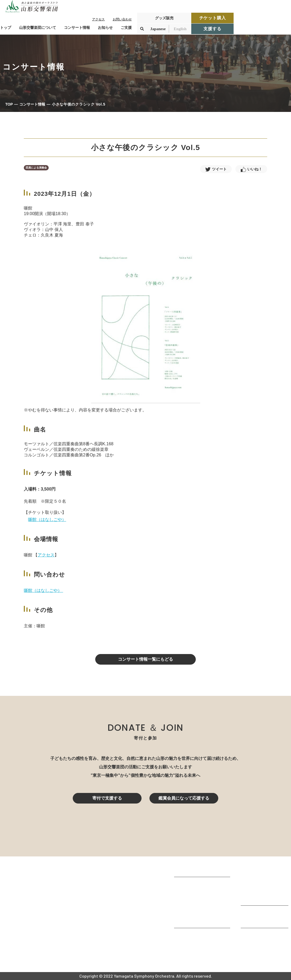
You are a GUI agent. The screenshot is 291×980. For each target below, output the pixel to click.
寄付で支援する (107, 798)
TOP (9, 104)
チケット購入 (213, 18)
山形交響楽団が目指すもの (199, 885)
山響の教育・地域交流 (195, 920)
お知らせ (105, 28)
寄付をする (251, 913)
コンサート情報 (32, 104)
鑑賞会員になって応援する (184, 798)
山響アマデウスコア (193, 936)
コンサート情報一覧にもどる (145, 659)
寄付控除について (258, 920)
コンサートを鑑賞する (262, 869)
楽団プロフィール (191, 892)
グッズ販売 (164, 18)
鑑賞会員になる (256, 884)
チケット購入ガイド (260, 891)
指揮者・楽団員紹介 (193, 906)
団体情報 (183, 899)
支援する (212, 29)
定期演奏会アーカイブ (262, 898)
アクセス (98, 19)
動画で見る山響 (189, 913)
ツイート (219, 169)
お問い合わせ (122, 19)
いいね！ (255, 169)
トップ (6, 28)
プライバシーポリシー (262, 950)
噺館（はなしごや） (47, 520)
